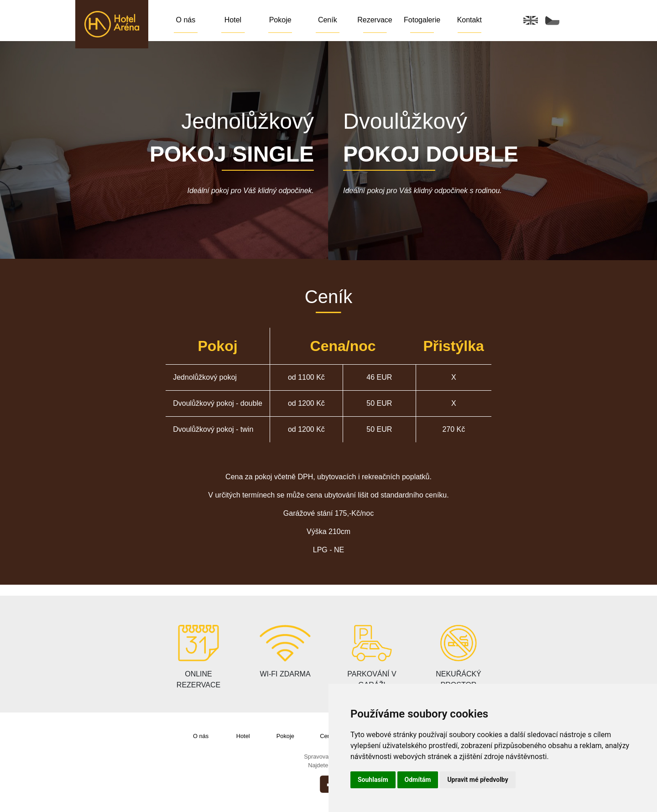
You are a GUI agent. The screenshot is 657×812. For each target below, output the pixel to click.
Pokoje (280, 20)
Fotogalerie (422, 20)
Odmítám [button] (418, 780)
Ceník (328, 20)
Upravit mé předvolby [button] (477, 780)
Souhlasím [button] (373, 780)
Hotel (233, 20)
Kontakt (469, 20)
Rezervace (375, 20)
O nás (185, 20)
